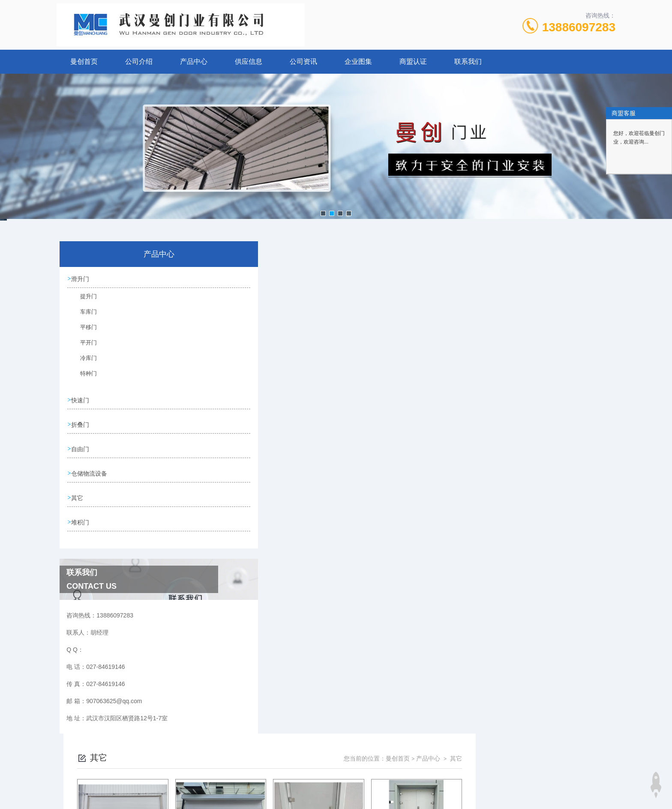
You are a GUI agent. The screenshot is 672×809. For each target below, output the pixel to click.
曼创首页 (84, 61)
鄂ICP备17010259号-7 (390, 782)
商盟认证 (413, 61)
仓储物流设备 (90, 473)
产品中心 (194, 61)
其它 (78, 498)
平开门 (84, 348)
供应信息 (249, 61)
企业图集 (358, 61)
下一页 (434, 570)
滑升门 (81, 279)
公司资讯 (303, 61)
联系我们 (468, 61)
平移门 (84, 332)
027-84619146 (291, 768)
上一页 (384, 570)
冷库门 (84, 363)
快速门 (81, 400)
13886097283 (579, 27)
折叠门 (81, 425)
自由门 (81, 449)
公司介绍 (139, 61)
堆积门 (81, 522)
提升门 (84, 301)
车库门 (84, 317)
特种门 (84, 378)
